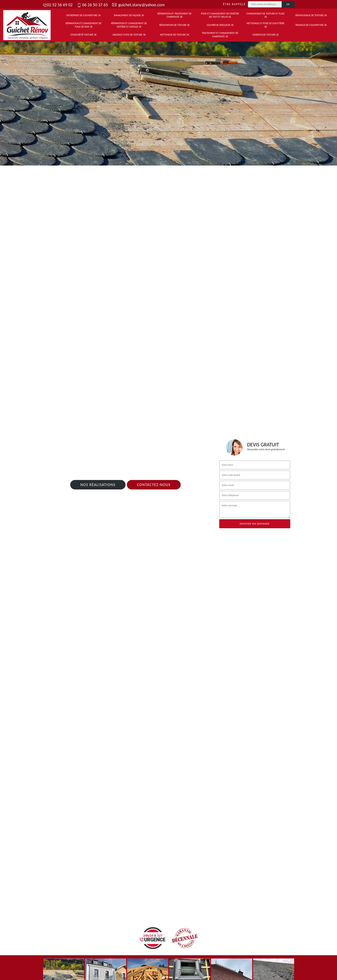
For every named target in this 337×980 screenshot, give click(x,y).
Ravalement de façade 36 (129, 15)
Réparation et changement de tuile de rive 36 (83, 25)
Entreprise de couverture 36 (83, 15)
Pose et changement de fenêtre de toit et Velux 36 (220, 15)
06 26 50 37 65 (92, 5)
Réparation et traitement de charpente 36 (175, 15)
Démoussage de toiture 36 (311, 15)
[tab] (168, 102)
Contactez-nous (154, 485)
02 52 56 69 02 (58, 5)
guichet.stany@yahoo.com (138, 5)
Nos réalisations (98, 485)
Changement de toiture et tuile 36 (265, 15)
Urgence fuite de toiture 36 (129, 35)
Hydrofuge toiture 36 (266, 35)
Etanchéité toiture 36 (84, 35)
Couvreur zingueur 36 (220, 25)
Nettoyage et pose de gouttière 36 (266, 25)
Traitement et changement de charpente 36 (220, 35)
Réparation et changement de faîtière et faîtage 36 (129, 25)
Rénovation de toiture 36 (175, 25)
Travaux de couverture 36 (311, 25)
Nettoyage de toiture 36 (174, 35)
